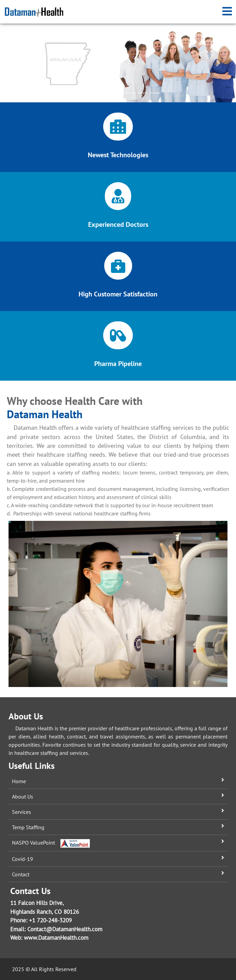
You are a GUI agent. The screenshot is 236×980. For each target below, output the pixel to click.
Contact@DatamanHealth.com (65, 929)
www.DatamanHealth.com (56, 938)
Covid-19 (23, 859)
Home (19, 781)
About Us (23, 796)
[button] (18, 63)
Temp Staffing (28, 827)
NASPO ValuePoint (51, 843)
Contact (21, 874)
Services (22, 812)
